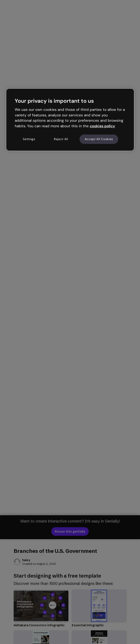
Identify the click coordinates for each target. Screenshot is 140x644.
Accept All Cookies (99, 139)
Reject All (61, 139)
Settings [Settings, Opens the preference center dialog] (29, 139)
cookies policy (102, 126)
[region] (70, 120)
